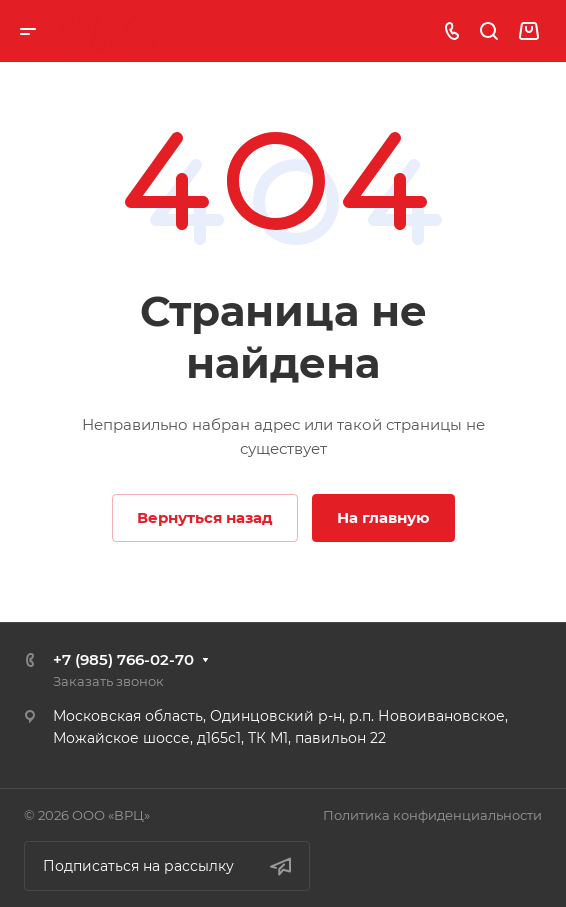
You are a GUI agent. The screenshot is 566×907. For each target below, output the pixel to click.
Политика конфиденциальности (432, 815)
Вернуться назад (205, 517)
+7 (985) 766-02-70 (123, 659)
